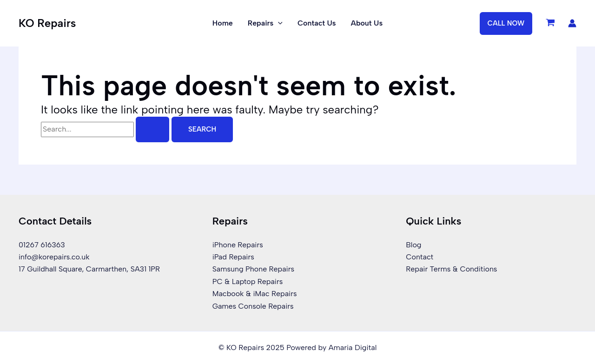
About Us (367, 23)
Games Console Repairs (253, 306)
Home (223, 23)
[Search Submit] (152, 129)
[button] (506, 23)
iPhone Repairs (238, 245)
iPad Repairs (234, 257)
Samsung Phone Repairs (254, 269)
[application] (278, 23)
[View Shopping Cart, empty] (550, 23)
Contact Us (317, 23)
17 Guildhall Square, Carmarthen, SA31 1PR (90, 269)
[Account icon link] (572, 23)
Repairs (265, 23)
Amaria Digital (353, 347)
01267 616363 (42, 245)
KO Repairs (47, 23)
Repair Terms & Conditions (452, 269)
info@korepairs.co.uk (54, 257)
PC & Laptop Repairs (248, 281)
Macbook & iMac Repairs (255, 294)
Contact (420, 257)
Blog (413, 245)
